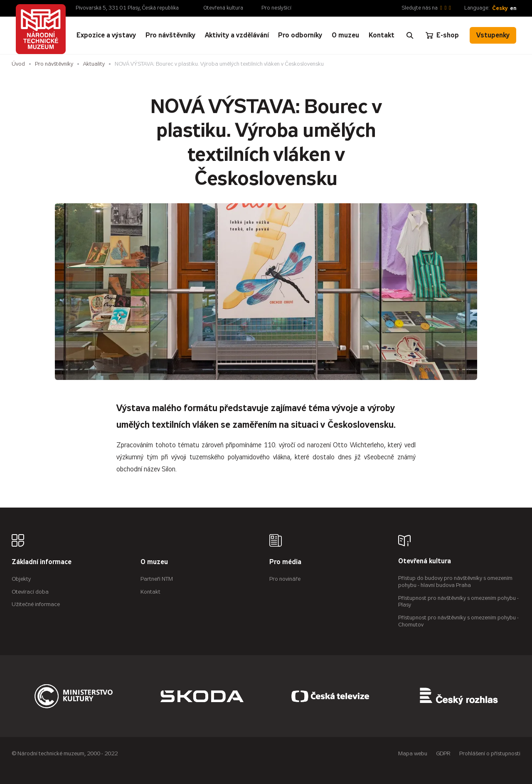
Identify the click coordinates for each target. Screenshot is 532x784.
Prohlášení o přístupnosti (490, 753)
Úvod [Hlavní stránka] (18, 64)
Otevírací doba (30, 592)
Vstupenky (493, 35)
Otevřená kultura (223, 8)
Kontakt (150, 592)
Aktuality (94, 64)
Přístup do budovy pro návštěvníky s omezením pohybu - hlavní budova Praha (455, 582)
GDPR (443, 753)
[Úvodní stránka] (41, 29)
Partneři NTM (157, 579)
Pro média (285, 562)
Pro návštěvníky (54, 64)
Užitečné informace (36, 604)
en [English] (513, 8)
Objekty (21, 579)
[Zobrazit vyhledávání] (410, 35)
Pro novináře (285, 579)
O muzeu (154, 562)
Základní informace (42, 562)
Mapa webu (413, 753)
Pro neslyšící (276, 8)
